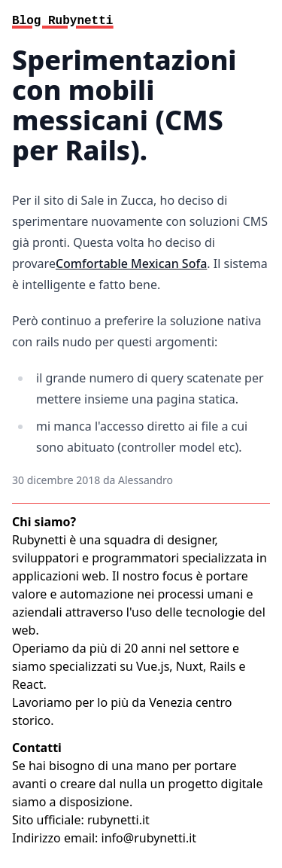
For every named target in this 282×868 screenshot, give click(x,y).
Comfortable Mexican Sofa (131, 263)
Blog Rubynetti (62, 21)
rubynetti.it (118, 820)
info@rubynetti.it (149, 838)
